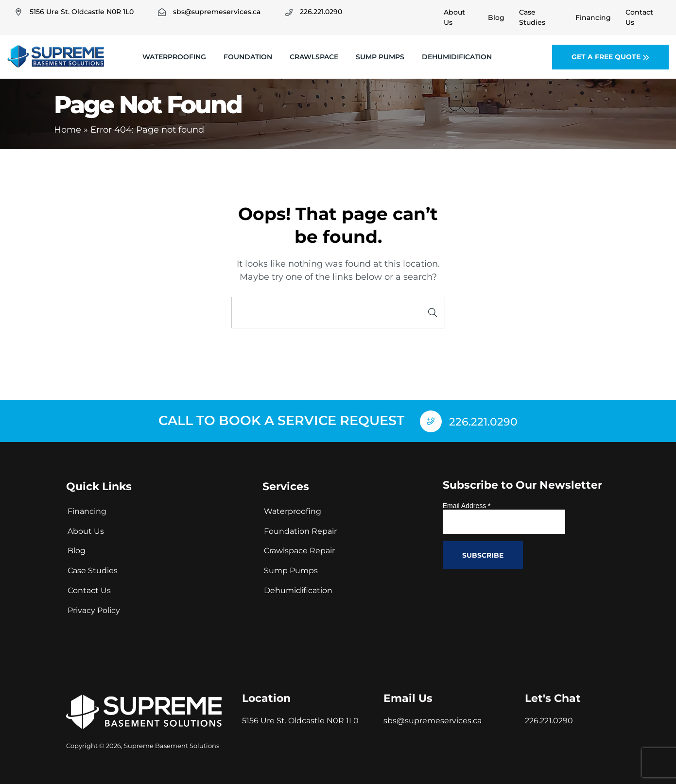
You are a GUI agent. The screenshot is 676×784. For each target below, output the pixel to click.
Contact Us (89, 589)
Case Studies (93, 570)
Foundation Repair (300, 530)
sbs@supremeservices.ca (433, 720)
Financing (87, 510)
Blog (77, 550)
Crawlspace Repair (299, 550)
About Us (86, 530)
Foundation (248, 57)
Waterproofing (174, 57)
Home (68, 130)
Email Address (467, 505)
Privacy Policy (94, 609)
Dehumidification (457, 57)
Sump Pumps (380, 57)
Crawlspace (314, 57)
